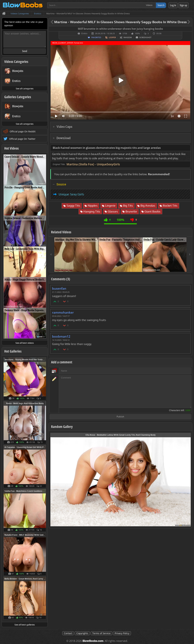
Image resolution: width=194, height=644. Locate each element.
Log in (173, 5)
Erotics (84, 33)
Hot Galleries (13, 351)
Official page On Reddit (23, 131)
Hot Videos (11, 148)
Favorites (96, 37)
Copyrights (82, 633)
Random (128, 37)
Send (25, 51)
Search (161, 5)
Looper (112, 37)
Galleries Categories (18, 97)
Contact (68, 633)
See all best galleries (25, 625)
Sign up (183, 5)
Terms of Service (101, 633)
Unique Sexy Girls (71, 194)
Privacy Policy (122, 633)
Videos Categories (16, 62)
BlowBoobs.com (93, 641)
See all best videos (25, 343)
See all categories (25, 89)
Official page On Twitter (22, 139)
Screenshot (145, 37)
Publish (120, 417)
